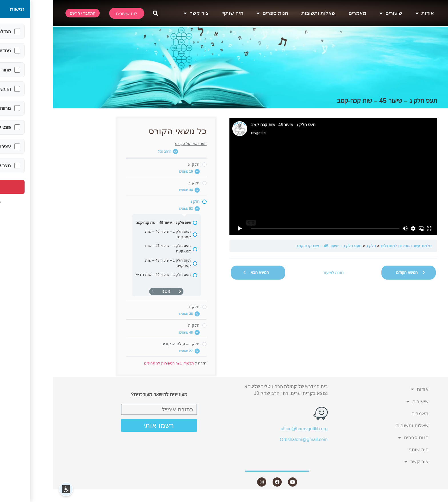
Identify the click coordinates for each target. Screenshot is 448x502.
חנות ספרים (219, 13)
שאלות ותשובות (265, 13)
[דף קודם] (127, 291)
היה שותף (180, 13)
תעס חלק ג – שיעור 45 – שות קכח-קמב (276, 246)
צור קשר (143, 13)
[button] (102, 13)
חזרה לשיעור (280, 273)
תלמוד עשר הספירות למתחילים (353, 246)
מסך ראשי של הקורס (138, 144)
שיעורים (338, 13)
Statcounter (436, 498)
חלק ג (318, 246)
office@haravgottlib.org (251, 429)
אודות (372, 13)
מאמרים (304, 13)
